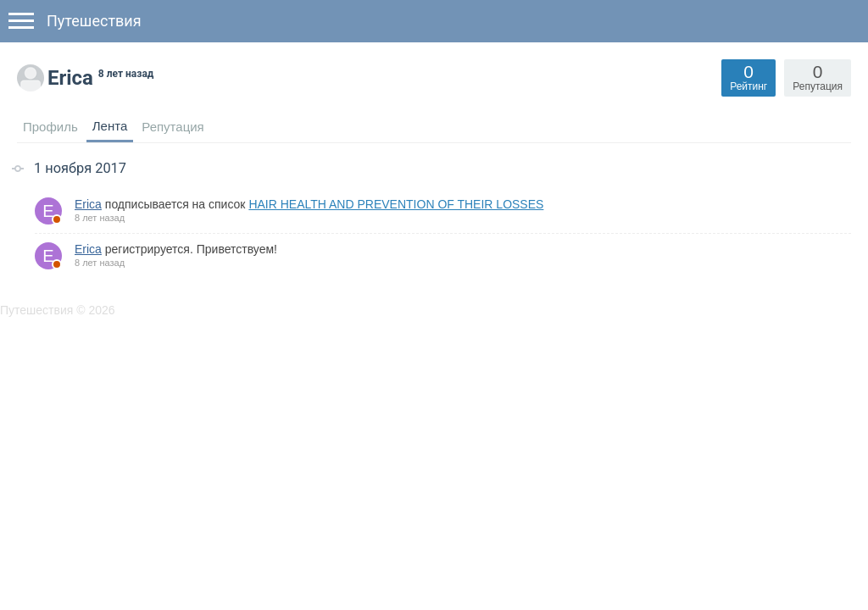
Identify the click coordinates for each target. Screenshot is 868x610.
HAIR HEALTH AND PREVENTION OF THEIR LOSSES (396, 204)
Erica (88, 204)
